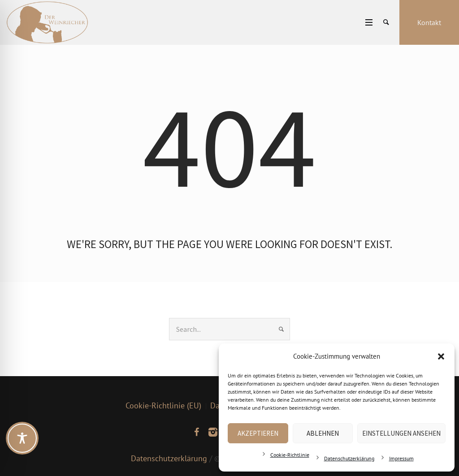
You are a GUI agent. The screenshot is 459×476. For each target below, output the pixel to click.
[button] (441, 356)
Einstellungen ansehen (401, 433)
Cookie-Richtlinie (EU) (163, 405)
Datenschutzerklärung (349, 458)
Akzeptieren (258, 433)
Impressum (401, 458)
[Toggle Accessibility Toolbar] (22, 438)
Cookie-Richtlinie (290, 455)
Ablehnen (323, 433)
